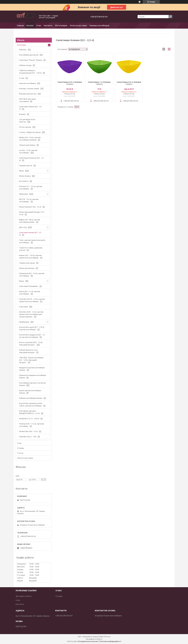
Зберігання (24, 194)
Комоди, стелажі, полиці (29, 88)
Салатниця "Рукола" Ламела (31, 60)
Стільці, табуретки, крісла (30, 132)
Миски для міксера (27, 268)
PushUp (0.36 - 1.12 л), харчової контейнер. (32, 425)
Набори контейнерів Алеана (31, 398)
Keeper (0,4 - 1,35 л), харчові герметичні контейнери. (30, 257)
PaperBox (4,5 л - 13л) (28, 437)
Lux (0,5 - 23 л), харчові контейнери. (28, 151)
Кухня (21, 171)
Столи (22, 78)
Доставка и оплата (24, 596)
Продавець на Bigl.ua (94, 639)
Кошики (22, 114)
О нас (39, 26)
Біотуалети (24, 181)
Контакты (48, 26)
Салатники (24, 307)
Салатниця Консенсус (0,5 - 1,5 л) (31, 159)
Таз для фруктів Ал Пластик (27, 121)
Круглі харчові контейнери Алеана (30, 392)
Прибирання (24, 322)
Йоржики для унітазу (28, 94)
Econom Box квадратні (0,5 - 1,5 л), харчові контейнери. (32, 336)
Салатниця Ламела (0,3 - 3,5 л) (30, 108)
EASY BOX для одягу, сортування (28, 100)
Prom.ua (107, 637)
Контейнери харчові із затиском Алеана (32, 384)
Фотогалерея (61, 26)
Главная (20, 26)
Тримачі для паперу (27, 145)
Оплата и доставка (78, 26)
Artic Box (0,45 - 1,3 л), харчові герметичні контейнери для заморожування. (31, 314)
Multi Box (23, 50)
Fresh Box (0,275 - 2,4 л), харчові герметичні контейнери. (32, 300)
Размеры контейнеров (99, 26)
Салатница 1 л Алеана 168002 (99, 83)
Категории (22, 45)
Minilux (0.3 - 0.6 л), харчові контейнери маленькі (30, 139)
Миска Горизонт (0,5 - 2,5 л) (30, 207)
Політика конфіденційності (110, 641)
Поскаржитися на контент (88, 641)
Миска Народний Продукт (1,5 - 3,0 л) (32, 213)
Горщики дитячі (26, 165)
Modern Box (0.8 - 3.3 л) (28, 431)
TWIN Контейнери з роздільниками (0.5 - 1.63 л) (30, 72)
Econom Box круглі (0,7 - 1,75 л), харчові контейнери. (32, 328)
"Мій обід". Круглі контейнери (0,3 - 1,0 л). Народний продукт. (31, 360)
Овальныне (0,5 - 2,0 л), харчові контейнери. (32, 275)
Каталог (30, 26)
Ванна (22, 281)
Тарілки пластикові (27, 263)
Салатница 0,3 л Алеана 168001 (129, 83)
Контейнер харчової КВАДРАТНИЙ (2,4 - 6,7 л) (29, 412)
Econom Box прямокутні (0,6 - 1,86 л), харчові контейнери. (31, 404)
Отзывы (21, 448)
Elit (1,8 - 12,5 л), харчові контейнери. (29, 200)
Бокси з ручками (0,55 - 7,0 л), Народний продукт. (31, 344)
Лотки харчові (25, 127)
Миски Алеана (25, 176)
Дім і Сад (23, 227)
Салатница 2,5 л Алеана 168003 (70, 83)
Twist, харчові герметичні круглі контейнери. (32, 241)
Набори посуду (25, 65)
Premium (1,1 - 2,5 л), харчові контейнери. (31, 188)
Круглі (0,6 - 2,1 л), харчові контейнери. (30, 293)
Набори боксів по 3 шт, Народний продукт (29, 351)
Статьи (20, 453)
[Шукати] (170, 17)
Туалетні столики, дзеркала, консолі (31, 249)
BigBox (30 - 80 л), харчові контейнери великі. (30, 221)
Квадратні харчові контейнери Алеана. (32, 369)
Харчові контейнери (27, 83)
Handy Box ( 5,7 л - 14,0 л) (29, 419)
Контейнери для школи (29, 55)
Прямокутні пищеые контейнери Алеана (33, 376)
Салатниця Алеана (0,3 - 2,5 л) (30, 234)
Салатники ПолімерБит (29, 286)
